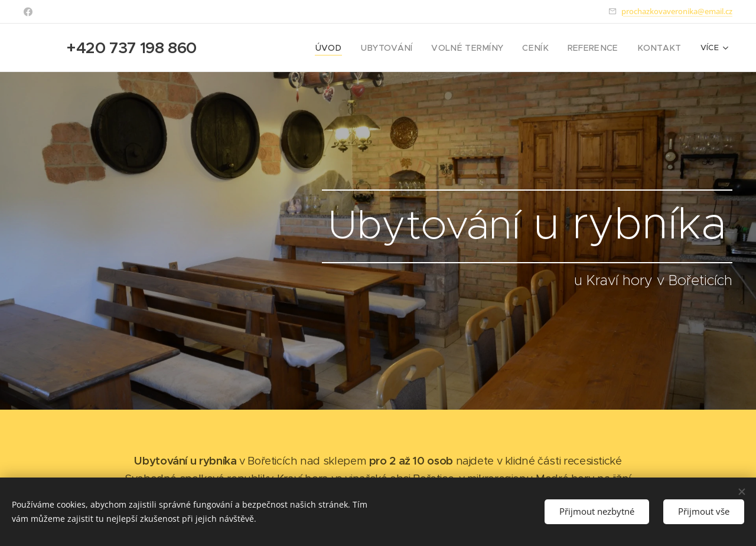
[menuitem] (325, 48)
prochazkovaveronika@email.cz (677, 11)
